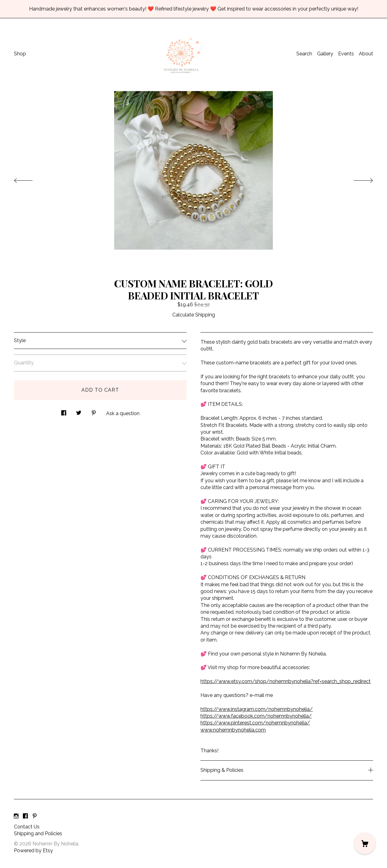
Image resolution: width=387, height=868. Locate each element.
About (366, 54)
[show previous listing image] (29, 179)
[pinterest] (35, 816)
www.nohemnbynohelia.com (233, 730)
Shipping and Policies (38, 834)
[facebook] (25, 816)
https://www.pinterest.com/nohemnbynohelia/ (255, 723)
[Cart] (365, 843)
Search (304, 54)
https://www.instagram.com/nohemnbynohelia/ (257, 709)
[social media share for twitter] (79, 411)
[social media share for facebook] (64, 411)
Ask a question (123, 413)
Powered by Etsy (33, 851)
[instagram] (16, 816)
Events (346, 54)
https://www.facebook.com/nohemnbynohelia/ (256, 716)
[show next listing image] (358, 179)
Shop (20, 54)
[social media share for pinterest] (94, 411)
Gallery (325, 54)
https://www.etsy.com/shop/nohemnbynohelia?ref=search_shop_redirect (286, 681)
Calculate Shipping (194, 315)
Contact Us (27, 827)
